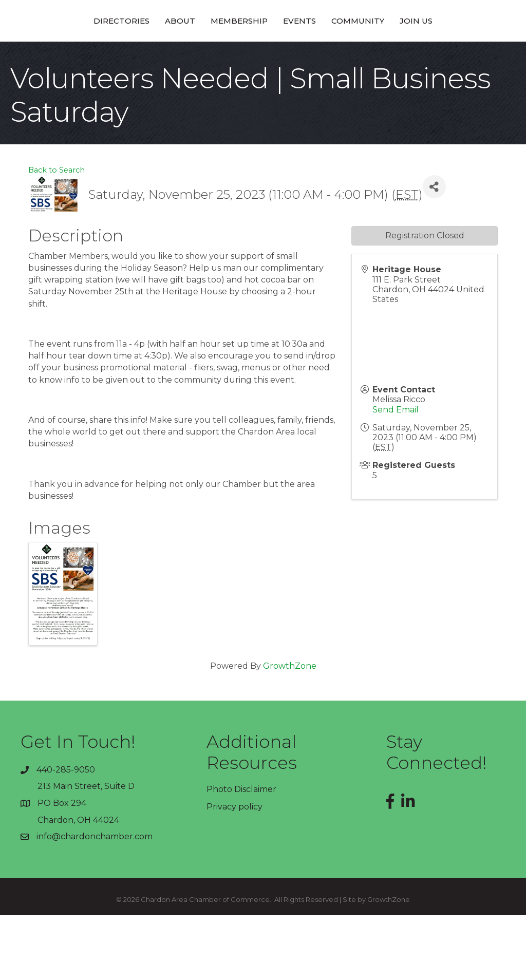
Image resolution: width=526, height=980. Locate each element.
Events (371, 53)
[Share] (434, 252)
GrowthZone (290, 731)
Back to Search (57, 235)
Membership (167, 53)
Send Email (396, 475)
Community (430, 53)
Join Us (488, 53)
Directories (50, 53)
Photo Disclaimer (241, 854)
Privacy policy (234, 872)
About (108, 53)
